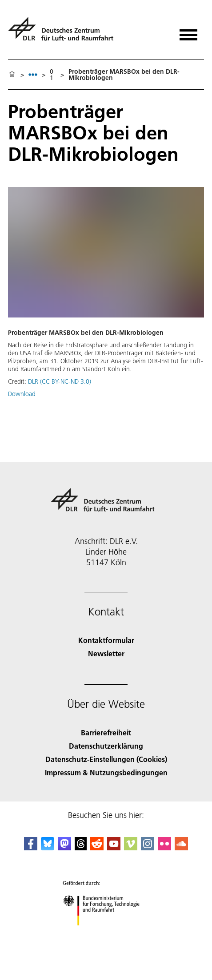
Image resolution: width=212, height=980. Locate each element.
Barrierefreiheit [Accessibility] (106, 732)
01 (52, 75)
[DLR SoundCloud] (181, 847)
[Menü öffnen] (188, 32)
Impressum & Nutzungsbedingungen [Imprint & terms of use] (106, 772)
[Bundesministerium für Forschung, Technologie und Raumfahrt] (106, 933)
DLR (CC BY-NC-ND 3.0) (60, 381)
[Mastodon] (64, 847)
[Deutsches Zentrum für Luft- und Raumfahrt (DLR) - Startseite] (64, 33)
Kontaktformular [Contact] (106, 640)
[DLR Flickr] (164, 847)
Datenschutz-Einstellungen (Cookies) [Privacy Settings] (106, 759)
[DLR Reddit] (97, 847)
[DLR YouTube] (114, 847)
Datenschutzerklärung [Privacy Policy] (106, 746)
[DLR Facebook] (31, 847)
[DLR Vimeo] (131, 847)
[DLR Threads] (81, 847)
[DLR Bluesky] (48, 847)
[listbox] (33, 74)
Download (22, 394)
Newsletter (106, 653)
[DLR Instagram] (148, 847)
